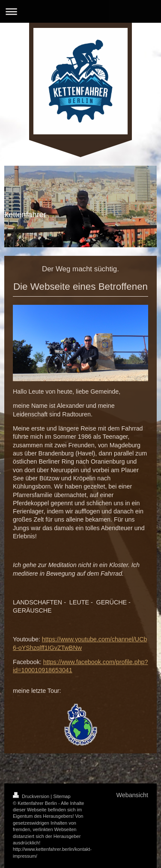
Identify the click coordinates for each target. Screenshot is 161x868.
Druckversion (32, 796)
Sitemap (62, 796)
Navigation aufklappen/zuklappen (80, 11)
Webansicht (132, 795)
